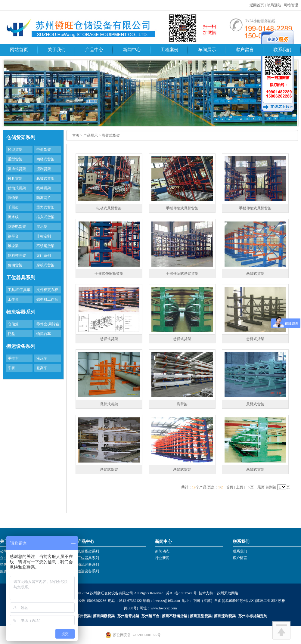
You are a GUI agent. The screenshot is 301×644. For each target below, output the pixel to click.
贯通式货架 (17, 169)
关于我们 (57, 50)
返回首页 (257, 5)
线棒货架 (44, 188)
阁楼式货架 (45, 159)
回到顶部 (281, 630)
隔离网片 (44, 198)
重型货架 (15, 159)
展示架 (42, 227)
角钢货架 (15, 265)
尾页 (261, 487)
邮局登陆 (274, 5)
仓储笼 (13, 324)
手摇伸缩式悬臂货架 (182, 208)
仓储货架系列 (88, 551)
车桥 (11, 368)
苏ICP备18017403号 (182, 593)
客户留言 (245, 50)
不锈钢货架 (45, 246)
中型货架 (44, 150)
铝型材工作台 (47, 299)
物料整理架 (17, 255)
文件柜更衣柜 (47, 290)
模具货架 (15, 178)
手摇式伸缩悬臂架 (109, 274)
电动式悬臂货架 (109, 208)
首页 (76, 135)
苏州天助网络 (228, 593)
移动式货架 (17, 188)
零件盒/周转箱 (48, 324)
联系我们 (282, 50)
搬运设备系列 (88, 571)
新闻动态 (162, 551)
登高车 (42, 368)
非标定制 (44, 236)
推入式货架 (45, 217)
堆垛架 (13, 246)
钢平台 (13, 236)
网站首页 (19, 50)
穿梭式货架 (45, 265)
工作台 (13, 299)
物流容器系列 (88, 565)
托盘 (11, 334)
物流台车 (44, 334)
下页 (250, 487)
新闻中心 (132, 50)
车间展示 (207, 50)
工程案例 (169, 50)
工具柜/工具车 (19, 290)
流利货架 (44, 169)
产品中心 (94, 50)
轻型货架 (15, 150)
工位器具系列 (88, 558)
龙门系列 (44, 255)
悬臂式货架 (45, 178)
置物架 (13, 198)
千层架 (13, 207)
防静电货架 (17, 227)
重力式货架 (45, 207)
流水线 (13, 217)
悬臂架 (182, 404)
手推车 (13, 358)
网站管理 (291, 5)
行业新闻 (162, 558)
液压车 (42, 358)
